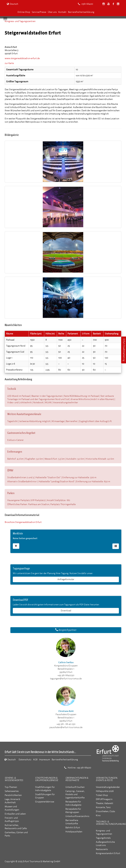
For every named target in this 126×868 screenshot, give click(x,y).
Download (66, 611)
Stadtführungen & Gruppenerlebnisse (47, 779)
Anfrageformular (66, 579)
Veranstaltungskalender (108, 787)
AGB (35, 760)
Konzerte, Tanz (103, 807)
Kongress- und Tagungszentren (20, 21)
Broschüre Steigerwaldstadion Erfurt (23, 522)
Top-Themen (11, 787)
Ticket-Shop (102, 795)
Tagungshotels (103, 838)
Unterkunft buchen (75, 787)
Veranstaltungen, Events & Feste (107, 779)
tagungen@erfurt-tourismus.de (66, 679)
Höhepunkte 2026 (105, 791)
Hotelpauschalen (74, 832)
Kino (98, 815)
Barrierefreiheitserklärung (81, 12)
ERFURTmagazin (104, 799)
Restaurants (102, 849)
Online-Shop (24, 12)
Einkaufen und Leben (15, 814)
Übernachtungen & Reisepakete (77, 779)
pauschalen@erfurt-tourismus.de (66, 727)
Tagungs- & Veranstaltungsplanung (111, 823)
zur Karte (9, 63)
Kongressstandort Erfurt (108, 853)
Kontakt (62, 12)
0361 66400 (85, 4)
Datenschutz (25, 760)
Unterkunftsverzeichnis (77, 816)
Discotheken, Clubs (105, 811)
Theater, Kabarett (105, 803)
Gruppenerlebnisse (45, 802)
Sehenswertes (12, 791)
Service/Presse (39, 12)
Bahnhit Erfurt (73, 828)
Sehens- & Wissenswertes (14, 779)
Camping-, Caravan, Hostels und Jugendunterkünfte (75, 794)
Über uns (52, 12)
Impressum (45, 760)
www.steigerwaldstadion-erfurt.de (22, 58)
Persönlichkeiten (13, 795)
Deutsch (12, 4)
